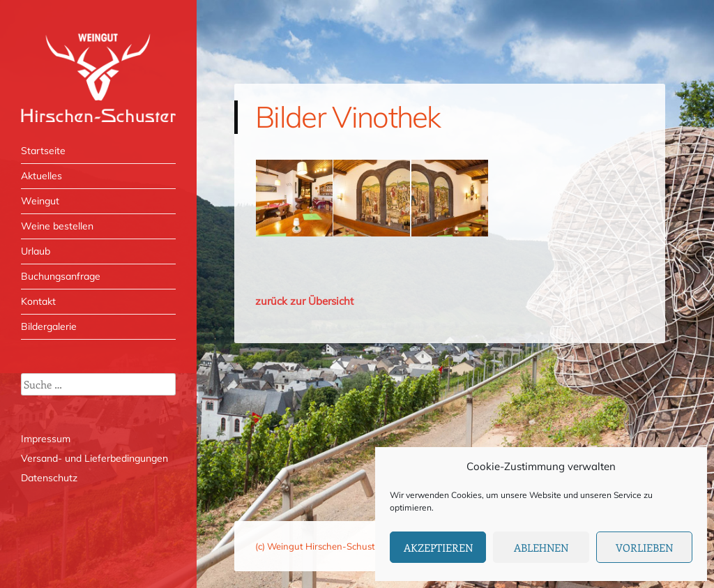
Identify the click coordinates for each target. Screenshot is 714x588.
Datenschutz (49, 478)
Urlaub (36, 251)
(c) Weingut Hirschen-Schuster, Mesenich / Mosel (356, 546)
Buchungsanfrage (61, 276)
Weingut (40, 201)
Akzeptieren (438, 548)
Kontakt (38, 301)
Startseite (43, 151)
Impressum (46, 439)
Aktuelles (41, 176)
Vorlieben (644, 548)
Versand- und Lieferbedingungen (94, 458)
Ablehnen (541, 548)
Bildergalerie (49, 326)
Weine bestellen (57, 226)
